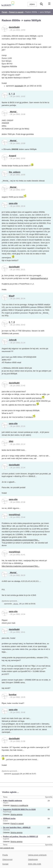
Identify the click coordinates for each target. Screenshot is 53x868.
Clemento (7, 830)
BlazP (12, 296)
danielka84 (14, 27)
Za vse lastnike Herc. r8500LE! (17, 827)
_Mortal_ (13, 112)
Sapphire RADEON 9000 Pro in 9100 (19, 809)
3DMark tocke (9, 818)
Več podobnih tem (7, 848)
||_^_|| (12, 94)
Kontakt (5, 864)
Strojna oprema (16, 815)
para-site (13, 203)
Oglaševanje (33, 860)
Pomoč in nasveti (17, 824)
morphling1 (15, 515)
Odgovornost (7, 860)
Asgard (13, 156)
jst (20, 102)
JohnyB (13, 340)
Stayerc (6, 803)
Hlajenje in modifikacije (19, 806)
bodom (6, 821)
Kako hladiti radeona (13, 801)
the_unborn (15, 172)
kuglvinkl (6, 839)
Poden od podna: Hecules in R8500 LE (21, 836)
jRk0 (11, 441)
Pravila (5, 855)
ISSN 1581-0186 (35, 864)
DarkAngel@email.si (39, 278)
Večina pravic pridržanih (37, 855)
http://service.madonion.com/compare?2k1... (21, 540)
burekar (13, 695)
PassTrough (7, 812)
